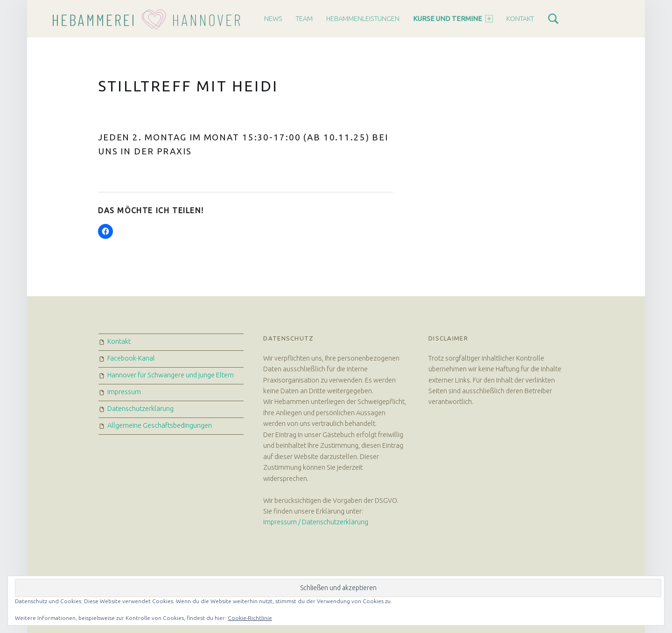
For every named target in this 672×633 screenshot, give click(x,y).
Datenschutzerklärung (140, 409)
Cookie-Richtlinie (250, 618)
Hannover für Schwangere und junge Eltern (171, 375)
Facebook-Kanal (131, 358)
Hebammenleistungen (363, 19)
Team (304, 19)
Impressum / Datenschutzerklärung (316, 522)
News (273, 19)
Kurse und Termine (453, 19)
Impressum (124, 392)
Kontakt (520, 19)
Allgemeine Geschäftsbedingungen (160, 425)
